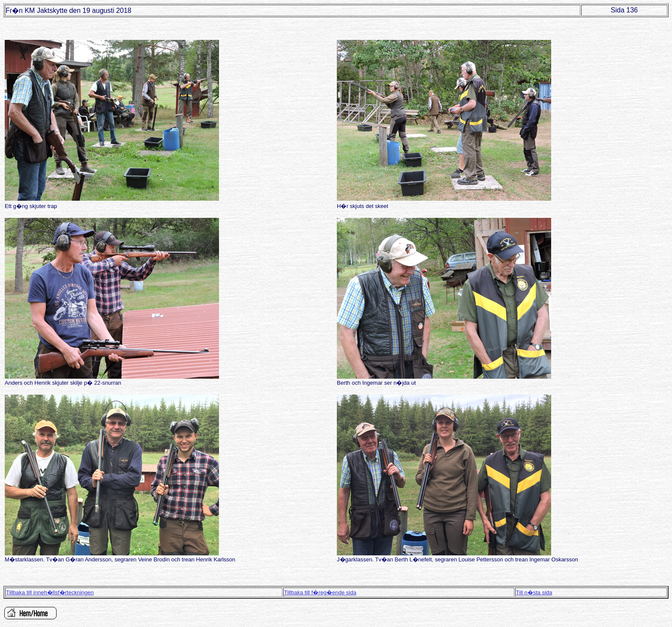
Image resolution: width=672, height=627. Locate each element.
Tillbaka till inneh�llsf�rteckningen (50, 592)
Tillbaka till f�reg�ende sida (320, 592)
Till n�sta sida (534, 592)
